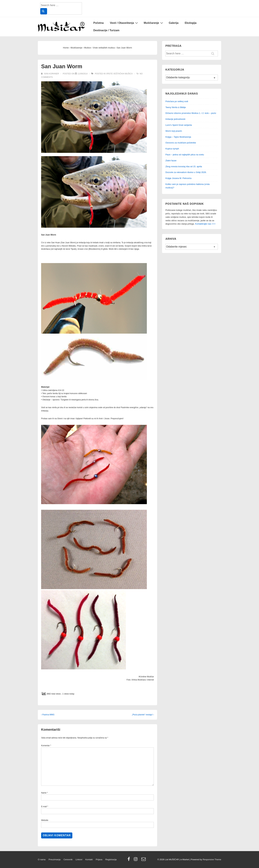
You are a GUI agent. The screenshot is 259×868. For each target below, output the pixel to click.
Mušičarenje (154, 23)
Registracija (111, 859)
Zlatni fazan (171, 161)
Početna (98, 23)
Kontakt (89, 859)
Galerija (174, 23)
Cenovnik (68, 859)
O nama (42, 859)
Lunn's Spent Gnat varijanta (179, 125)
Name (44, 793)
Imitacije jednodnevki (175, 119)
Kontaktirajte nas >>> (205, 224)
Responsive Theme (212, 859)
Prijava (99, 859)
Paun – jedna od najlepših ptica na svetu (185, 155)
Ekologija (191, 23)
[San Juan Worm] (83, 74)
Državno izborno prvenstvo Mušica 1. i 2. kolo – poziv (191, 113)
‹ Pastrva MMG (48, 715)
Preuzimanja (55, 859)
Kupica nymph (172, 149)
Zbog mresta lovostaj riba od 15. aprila (184, 166)
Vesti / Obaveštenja (124, 23)
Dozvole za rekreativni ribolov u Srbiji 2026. (186, 172)
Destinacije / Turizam (106, 30)
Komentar (46, 746)
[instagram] (136, 860)
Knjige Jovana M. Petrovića (178, 178)
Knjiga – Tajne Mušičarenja (178, 137)
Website (45, 820)
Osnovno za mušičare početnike (181, 143)
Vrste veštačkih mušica (119, 74)
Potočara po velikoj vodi (177, 101)
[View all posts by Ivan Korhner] (50, 74)
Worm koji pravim (174, 131)
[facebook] (129, 860)
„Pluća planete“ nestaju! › (143, 715)
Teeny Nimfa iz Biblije (176, 107)
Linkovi (79, 859)
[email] (144, 860)
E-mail (44, 807)
